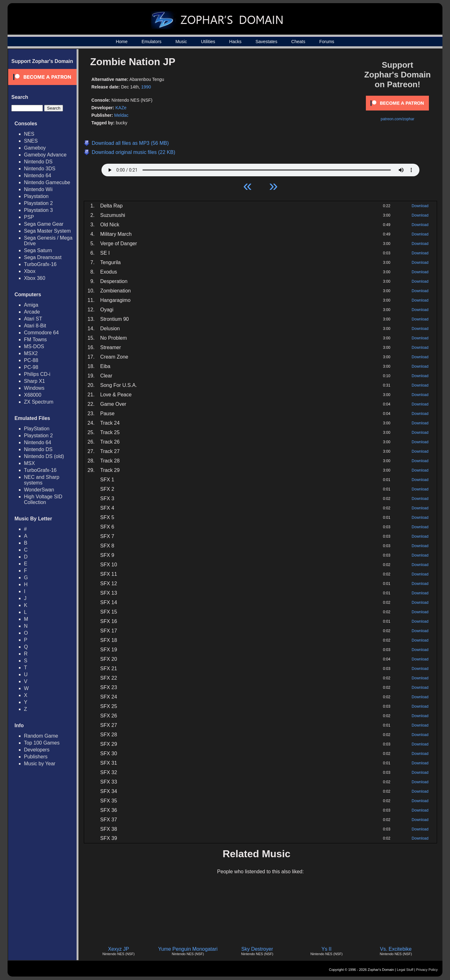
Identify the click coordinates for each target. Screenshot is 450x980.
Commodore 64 (41, 333)
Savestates (266, 42)
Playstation (36, 196)
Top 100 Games (42, 743)
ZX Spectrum (39, 402)
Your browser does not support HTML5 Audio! (260, 168)
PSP (29, 217)
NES (29, 134)
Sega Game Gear (44, 224)
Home (121, 42)
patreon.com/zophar (398, 119)
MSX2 (31, 353)
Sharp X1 (35, 381)
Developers (37, 750)
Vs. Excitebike (396, 949)
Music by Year (40, 764)
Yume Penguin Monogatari (188, 949)
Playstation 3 (38, 210)
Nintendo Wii (38, 189)
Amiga (31, 305)
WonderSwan (39, 490)
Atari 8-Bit (35, 326)
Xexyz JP (119, 949)
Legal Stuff (405, 970)
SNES (31, 141)
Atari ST (33, 319)
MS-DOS (34, 346)
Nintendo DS (38, 162)
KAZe (121, 108)
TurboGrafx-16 (40, 264)
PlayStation (37, 429)
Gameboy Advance (45, 155)
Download (420, 206)
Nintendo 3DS (40, 169)
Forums (327, 42)
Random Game (41, 736)
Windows (34, 388)
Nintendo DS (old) (44, 456)
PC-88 (31, 360)
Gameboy (35, 148)
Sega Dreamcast (43, 257)
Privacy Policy (427, 970)
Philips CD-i (37, 374)
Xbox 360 (35, 278)
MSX (29, 463)
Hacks (235, 42)
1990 (146, 87)
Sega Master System (47, 231)
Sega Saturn (38, 250)
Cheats (298, 42)
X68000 (33, 395)
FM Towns (35, 340)
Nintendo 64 (37, 176)
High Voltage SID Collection (43, 499)
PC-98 (31, 367)
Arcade (32, 312)
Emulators (151, 42)
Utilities (208, 42)
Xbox (30, 271)
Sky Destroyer (257, 949)
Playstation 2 (38, 203)
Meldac (121, 115)
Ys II (326, 949)
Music (181, 42)
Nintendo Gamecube (47, 182)
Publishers (36, 757)
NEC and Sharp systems (42, 480)
